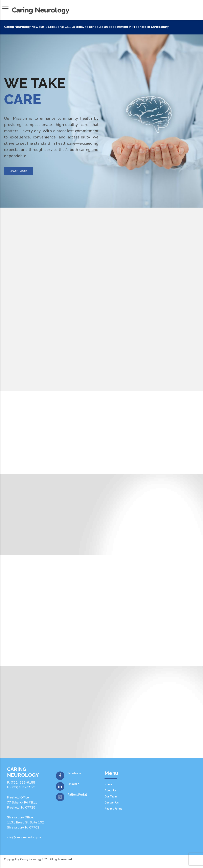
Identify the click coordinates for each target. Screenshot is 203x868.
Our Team (111, 797)
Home (108, 785)
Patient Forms (113, 809)
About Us (111, 791)
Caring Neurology (40, 10)
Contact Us (112, 803)
